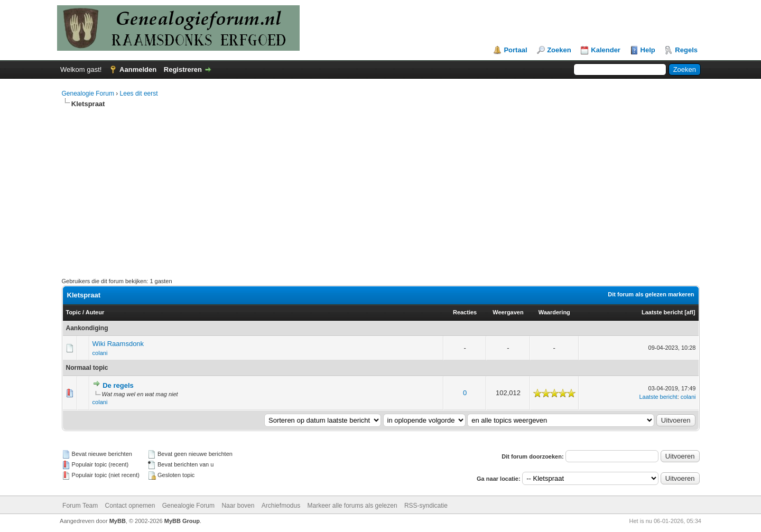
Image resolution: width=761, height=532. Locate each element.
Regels (686, 50)
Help (648, 50)
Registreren (183, 69)
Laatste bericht (662, 312)
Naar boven (238, 506)
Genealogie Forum (88, 94)
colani (100, 353)
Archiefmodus (281, 506)
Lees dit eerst (139, 94)
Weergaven (508, 312)
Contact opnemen (130, 506)
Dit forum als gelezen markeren (651, 294)
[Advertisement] (380, 188)
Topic (74, 312)
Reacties (465, 312)
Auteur (95, 312)
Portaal (515, 50)
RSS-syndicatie (426, 506)
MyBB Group (182, 521)
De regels (118, 385)
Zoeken (559, 50)
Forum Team (80, 506)
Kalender (606, 50)
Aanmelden (138, 69)
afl (690, 312)
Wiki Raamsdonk (118, 344)
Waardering (554, 312)
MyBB (118, 521)
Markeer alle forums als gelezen (352, 506)
